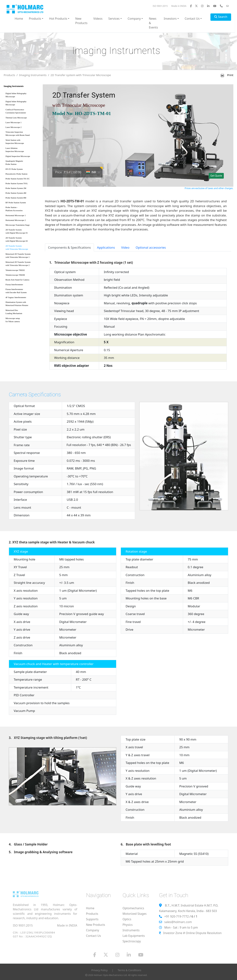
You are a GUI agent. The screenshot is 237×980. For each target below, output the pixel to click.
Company (93, 930)
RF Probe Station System (16, 203)
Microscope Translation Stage (18, 225)
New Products (81, 21)
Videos (98, 19)
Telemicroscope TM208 (15, 275)
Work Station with (22, 142)
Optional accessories (151, 247)
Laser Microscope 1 (13, 122)
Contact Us (93, 936)
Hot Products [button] (58, 19)
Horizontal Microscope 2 (16, 220)
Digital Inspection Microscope (18, 156)
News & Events (153, 23)
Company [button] (134, 19)
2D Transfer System (22, 232)
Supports (92, 919)
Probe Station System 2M (16, 188)
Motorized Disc (22, 312)
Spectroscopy (132, 941)
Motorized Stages (135, 914)
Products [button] (35, 19)
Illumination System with (22, 304)
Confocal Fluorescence (22, 112)
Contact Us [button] (192, 19)
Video (125, 247)
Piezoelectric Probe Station (16, 174)
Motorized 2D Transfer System (22, 256)
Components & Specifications (69, 247)
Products (9, 75)
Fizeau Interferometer (14, 284)
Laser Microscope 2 (13, 127)
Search (221, 17)
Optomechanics (133, 908)
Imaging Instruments (33, 75)
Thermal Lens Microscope (16, 118)
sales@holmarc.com (178, 922)
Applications (106, 247)
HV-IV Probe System (14, 169)
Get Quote (216, 176)
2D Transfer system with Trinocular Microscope (81, 75)
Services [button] (114, 19)
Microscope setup (22, 321)
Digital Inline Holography (22, 96)
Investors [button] (170, 19)
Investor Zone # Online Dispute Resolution (192, 933)
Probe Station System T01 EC (18, 179)
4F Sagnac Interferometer (16, 297)
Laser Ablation (22, 150)
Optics (127, 919)
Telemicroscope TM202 (15, 270)
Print (227, 75)
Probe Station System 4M (16, 193)
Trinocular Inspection (22, 134)
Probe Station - (22, 210)
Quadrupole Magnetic (22, 163)
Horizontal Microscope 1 (16, 215)
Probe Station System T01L (17, 183)
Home (19, 19)
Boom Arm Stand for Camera (17, 280)
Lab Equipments (134, 936)
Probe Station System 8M (16, 198)
